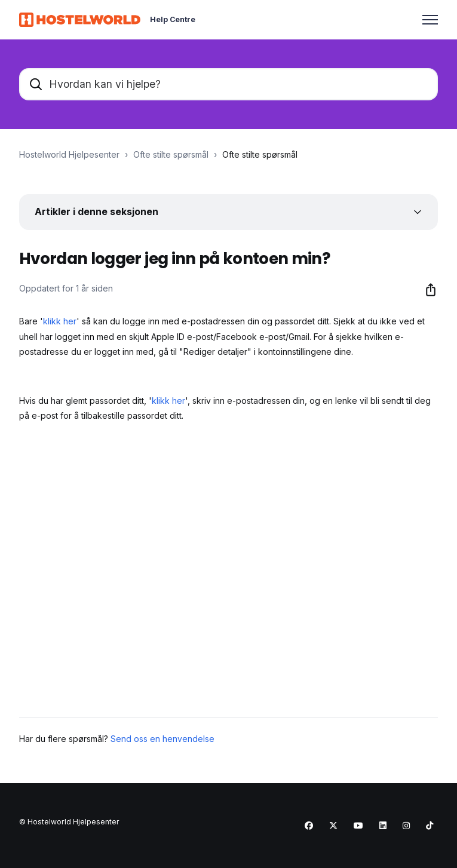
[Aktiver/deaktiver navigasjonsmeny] (430, 20)
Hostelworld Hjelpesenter (69, 154)
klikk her (60, 321)
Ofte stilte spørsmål (171, 154)
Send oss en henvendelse (162, 739)
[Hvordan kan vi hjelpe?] (228, 84)
